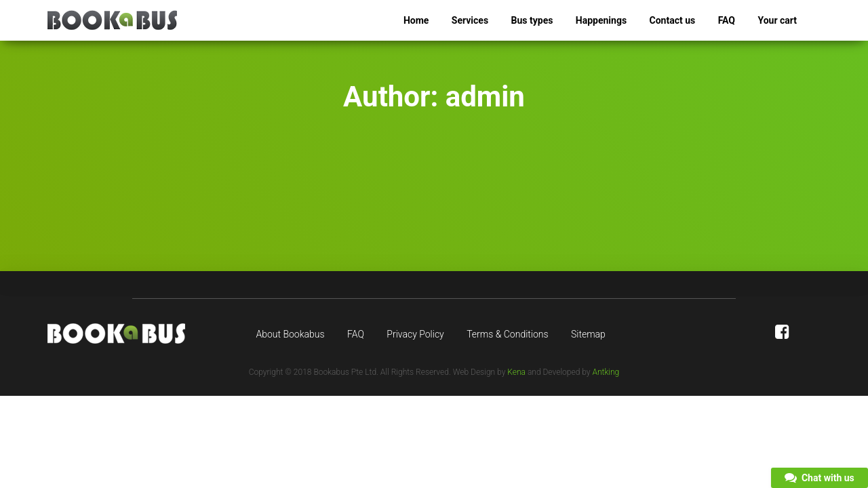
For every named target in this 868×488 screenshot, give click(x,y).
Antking (606, 372)
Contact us (673, 20)
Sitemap (588, 334)
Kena (516, 372)
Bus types (532, 20)
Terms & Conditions (507, 334)
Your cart (777, 20)
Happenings (601, 20)
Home (416, 20)
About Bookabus (291, 334)
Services (470, 20)
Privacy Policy (415, 334)
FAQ (727, 20)
